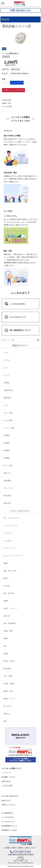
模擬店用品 (16, 69)
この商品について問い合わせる (12, 90)
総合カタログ (6, 800)
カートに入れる (16, 83)
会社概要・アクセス (8, 777)
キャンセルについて (8, 822)
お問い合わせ (6, 781)
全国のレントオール (8, 805)
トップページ (6, 773)
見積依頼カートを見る (9, 830)
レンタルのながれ (8, 817)
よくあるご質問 (7, 786)
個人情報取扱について (9, 826)
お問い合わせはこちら (21, 10)
